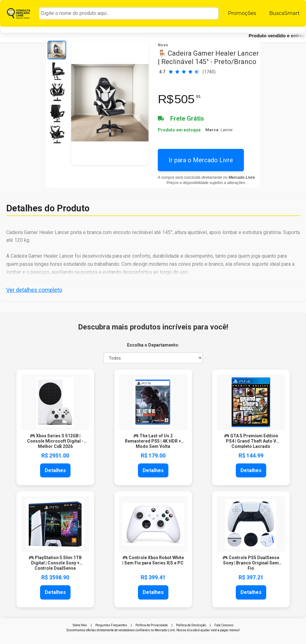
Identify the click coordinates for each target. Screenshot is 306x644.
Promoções (242, 13)
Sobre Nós (80, 625)
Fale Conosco (224, 625)
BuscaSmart (284, 13)
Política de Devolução (191, 625)
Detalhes (55, 470)
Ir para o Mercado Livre (201, 160)
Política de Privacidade (152, 625)
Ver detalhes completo (34, 290)
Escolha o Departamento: (153, 345)
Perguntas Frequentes (111, 625)
